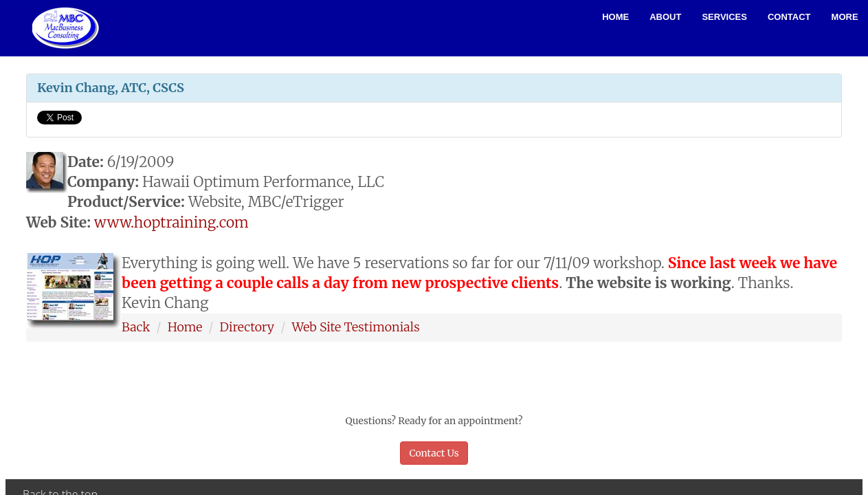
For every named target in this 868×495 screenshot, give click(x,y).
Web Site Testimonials (355, 327)
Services (724, 17)
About (665, 17)
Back (136, 327)
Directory (247, 327)
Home (615, 17)
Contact (789, 17)
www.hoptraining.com (171, 222)
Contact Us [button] (434, 453)
